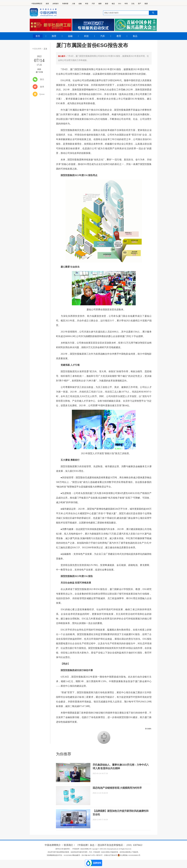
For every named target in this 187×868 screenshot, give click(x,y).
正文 (45, 49)
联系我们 (68, 845)
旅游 (107, 4)
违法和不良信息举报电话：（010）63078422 (120, 845)
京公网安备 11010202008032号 (129, 855)
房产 (140, 4)
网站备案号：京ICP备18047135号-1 (84, 855)
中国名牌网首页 (37, 4)
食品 (113, 4)
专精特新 (65, 4)
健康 (100, 4)
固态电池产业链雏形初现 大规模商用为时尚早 (117, 788)
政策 (47, 4)
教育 (119, 36)
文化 (133, 4)
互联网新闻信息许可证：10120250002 (60, 855)
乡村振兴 (56, 4)
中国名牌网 (37, 49)
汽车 (93, 4)
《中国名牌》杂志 (85, 845)
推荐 (54, 36)
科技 (87, 4)
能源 (146, 4)
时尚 (126, 4)
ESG (120, 4)
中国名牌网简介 (53, 845)
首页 (38, 36)
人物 (73, 4)
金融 (80, 4)
